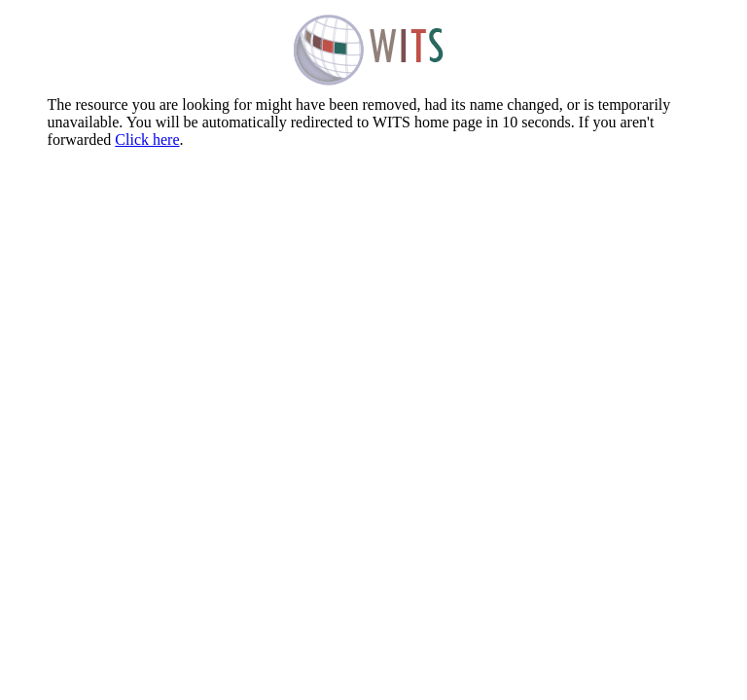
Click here (147, 140)
